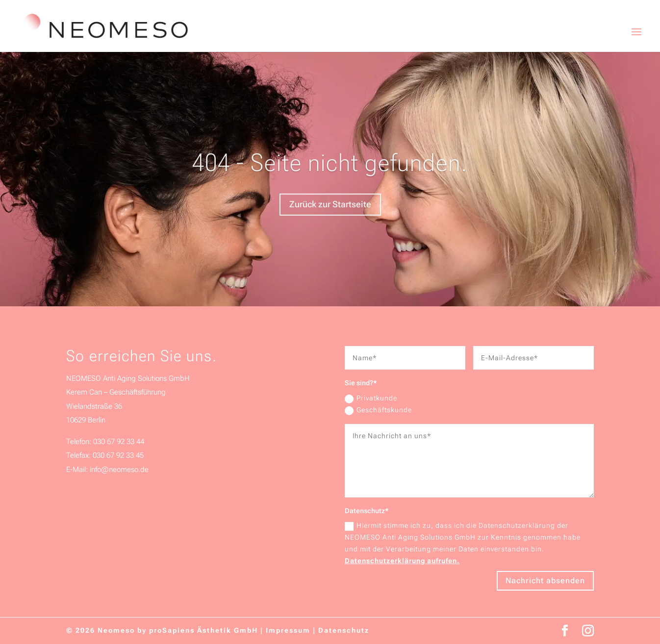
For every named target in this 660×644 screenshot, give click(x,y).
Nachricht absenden (545, 581)
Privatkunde (371, 398)
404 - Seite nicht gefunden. (330, 170)
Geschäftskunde (378, 410)
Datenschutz (344, 630)
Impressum (288, 630)
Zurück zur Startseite (330, 212)
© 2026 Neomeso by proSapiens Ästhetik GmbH (162, 630)
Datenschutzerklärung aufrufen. (402, 561)
